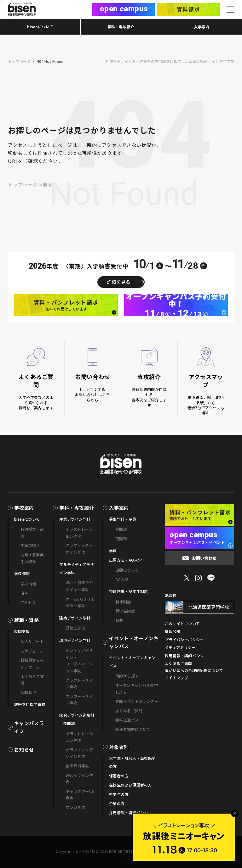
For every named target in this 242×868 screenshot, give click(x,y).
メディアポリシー (180, 647)
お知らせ (24, 750)
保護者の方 (119, 776)
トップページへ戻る (30, 185)
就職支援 (22, 631)
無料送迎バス (127, 720)
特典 (119, 620)
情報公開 (173, 631)
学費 (113, 550)
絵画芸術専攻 (77, 766)
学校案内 (24, 508)
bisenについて (40, 27)
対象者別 (119, 747)
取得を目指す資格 (30, 704)
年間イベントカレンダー (137, 701)
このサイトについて (182, 623)
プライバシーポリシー (184, 639)
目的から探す (127, 676)
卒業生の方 (119, 794)
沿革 (24, 593)
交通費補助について (133, 729)
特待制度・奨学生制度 (129, 591)
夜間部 (121, 538)
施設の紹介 (30, 545)
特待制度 (123, 602)
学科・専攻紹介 (121, 27)
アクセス (28, 602)
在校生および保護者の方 (130, 785)
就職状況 (28, 692)
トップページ (19, 61)
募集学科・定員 (123, 519)
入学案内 (202, 27)
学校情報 (22, 573)
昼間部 (121, 529)
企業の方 (117, 803)
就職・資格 (27, 620)
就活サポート (32, 641)
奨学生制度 (125, 611)
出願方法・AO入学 (125, 560)
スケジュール (32, 651)
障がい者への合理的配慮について (194, 670)
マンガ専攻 (75, 807)
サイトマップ (176, 678)
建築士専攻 (75, 628)
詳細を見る (119, 282)
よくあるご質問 (129, 711)
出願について (127, 570)
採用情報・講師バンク (129, 812)
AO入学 (122, 579)
